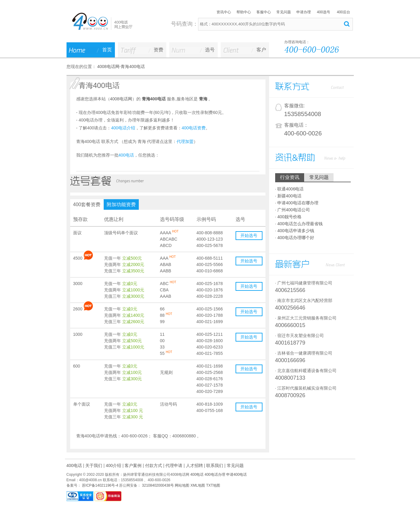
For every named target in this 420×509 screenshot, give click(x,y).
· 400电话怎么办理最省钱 (299, 224)
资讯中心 (224, 12)
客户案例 (133, 465)
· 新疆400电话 (288, 196)
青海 (203, 99)
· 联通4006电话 (290, 189)
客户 (261, 50)
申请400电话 (236, 475)
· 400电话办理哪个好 (295, 238)
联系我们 (215, 465)
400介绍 (114, 465)
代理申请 (174, 465)
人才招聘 (194, 465)
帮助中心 (244, 12)
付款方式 (154, 465)
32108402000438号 (157, 485)
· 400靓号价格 (288, 217)
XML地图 (198, 485)
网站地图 (182, 485)
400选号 (324, 12)
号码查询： (184, 24)
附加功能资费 (121, 204)
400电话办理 (215, 475)
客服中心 (264, 12)
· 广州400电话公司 (293, 210)
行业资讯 (290, 177)
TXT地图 (213, 485)
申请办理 (304, 12)
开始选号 (249, 235)
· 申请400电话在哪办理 (297, 203)
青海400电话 (133, 66)
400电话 (74, 465)
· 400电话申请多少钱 (295, 231)
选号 (210, 50)
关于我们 (94, 465)
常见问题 (284, 12)
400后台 (343, 12)
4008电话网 (108, 66)
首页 (107, 50)
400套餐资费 (87, 204)
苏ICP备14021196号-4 (100, 485)
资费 (158, 50)
